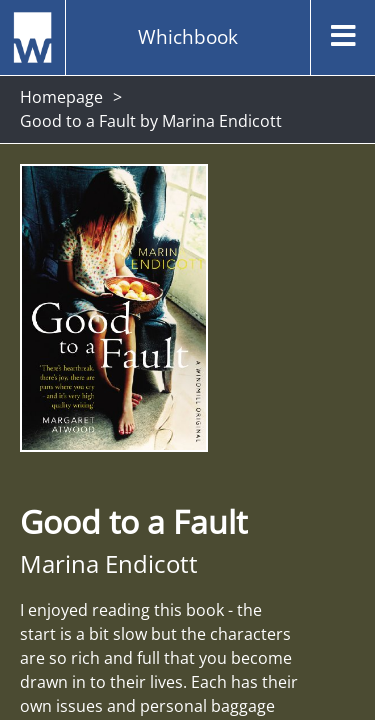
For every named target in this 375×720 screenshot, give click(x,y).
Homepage (61, 97)
